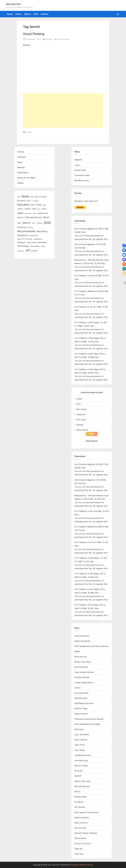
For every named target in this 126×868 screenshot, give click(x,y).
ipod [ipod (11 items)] (39, 209)
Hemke (80, 425)
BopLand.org (81, 657)
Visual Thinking (34, 34)
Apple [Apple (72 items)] (25, 196)
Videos (29, 132)
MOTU (77, 792)
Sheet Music (23, 173)
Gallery (27, 14)
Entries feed (80, 170)
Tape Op (78, 849)
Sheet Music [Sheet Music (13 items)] (34, 236)
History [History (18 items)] (20, 209)
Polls (36, 14)
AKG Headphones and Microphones (91, 646)
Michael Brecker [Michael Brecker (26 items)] (34, 217)
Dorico (78, 688)
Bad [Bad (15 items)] (32, 197)
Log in (77, 165)
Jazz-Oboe (80, 750)
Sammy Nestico (82, 818)
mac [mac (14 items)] (35, 213)
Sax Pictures (80, 828)
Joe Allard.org (81, 760)
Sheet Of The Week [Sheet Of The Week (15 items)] (25, 239)
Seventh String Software (86, 833)
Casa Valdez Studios (84, 672)
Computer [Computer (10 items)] (35, 201)
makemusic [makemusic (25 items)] (43, 213)
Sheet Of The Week (26, 178)
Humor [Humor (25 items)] (28, 209)
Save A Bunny (81, 823)
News (20, 162)
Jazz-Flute (79, 745)
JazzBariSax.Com (83, 755)
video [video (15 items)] (43, 246)
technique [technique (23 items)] (42, 242)
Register (78, 160)
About (10, 14)
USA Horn (79, 854)
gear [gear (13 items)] (44, 205)
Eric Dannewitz (82, 693)
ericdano (49, 39)
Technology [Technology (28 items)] (23, 246)
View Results (92, 441)
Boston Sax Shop (83, 662)
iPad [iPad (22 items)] (34, 209)
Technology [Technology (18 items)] (35, 246)
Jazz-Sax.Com (13, 4)
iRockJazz (79, 729)
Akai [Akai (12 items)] (19, 197)
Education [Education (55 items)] (23, 205)
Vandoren (81, 414)
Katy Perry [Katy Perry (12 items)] (28, 213)
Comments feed (82, 175)
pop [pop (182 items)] (47, 222)
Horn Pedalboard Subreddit (87, 724)
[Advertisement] (63, 111)
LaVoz (79, 399)
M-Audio (79, 771)
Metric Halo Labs (82, 781)
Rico (79, 404)
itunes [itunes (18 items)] (44, 209)
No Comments (63, 39)
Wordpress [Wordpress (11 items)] (21, 251)
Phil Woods (80, 807)
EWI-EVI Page (81, 708)
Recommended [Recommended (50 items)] (26, 231)
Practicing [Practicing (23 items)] (22, 227)
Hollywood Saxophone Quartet (89, 719)
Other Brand (82, 430)
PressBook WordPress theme (82, 865)
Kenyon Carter (81, 766)
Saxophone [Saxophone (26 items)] (23, 235)
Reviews (21, 167)
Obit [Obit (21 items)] (19, 223)
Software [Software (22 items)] (21, 242)
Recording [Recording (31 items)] (42, 231)
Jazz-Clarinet (81, 740)
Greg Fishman (81, 714)
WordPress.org (82, 180)
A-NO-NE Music (82, 636)
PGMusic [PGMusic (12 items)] (40, 223)
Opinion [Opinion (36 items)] (26, 223)
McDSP (78, 776)
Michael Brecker (82, 786)
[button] (124, 246)
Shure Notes (80, 838)
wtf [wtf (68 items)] (28, 250)
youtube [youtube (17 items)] (34, 251)
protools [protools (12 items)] (30, 227)
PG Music (79, 802)
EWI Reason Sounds (84, 703)
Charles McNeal (82, 677)
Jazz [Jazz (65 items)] (20, 213)
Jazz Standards (82, 734)
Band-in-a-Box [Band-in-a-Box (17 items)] (41, 197)
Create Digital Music (84, 683)
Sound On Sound (83, 844)
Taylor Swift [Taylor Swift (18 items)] (31, 242)
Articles (45, 14)
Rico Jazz (81, 420)
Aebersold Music (82, 641)
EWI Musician (81, 698)
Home (18, 14)
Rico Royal (82, 409)
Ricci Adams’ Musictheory (87, 812)
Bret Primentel (81, 667)
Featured (21, 157)
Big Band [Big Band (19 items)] (21, 201)
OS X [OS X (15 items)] (34, 223)
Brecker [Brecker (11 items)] (29, 201)
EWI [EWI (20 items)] (33, 205)
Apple (77, 651)
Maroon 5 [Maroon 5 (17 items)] (21, 217)
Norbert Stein (81, 797)
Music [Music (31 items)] (46, 217)
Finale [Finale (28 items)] (39, 205)
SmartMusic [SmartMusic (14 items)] (38, 239)
